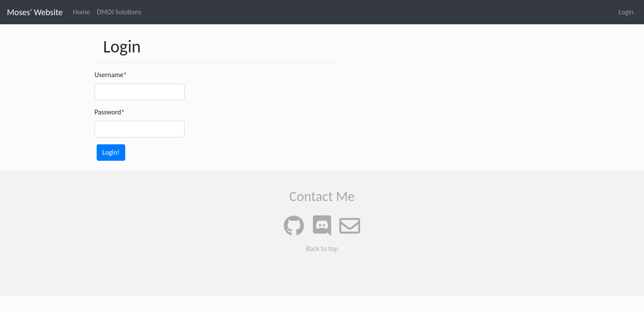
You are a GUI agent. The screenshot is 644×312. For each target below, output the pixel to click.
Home (81, 12)
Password (109, 112)
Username (111, 75)
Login (626, 12)
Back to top (322, 249)
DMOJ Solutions (119, 12)
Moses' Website (35, 12)
